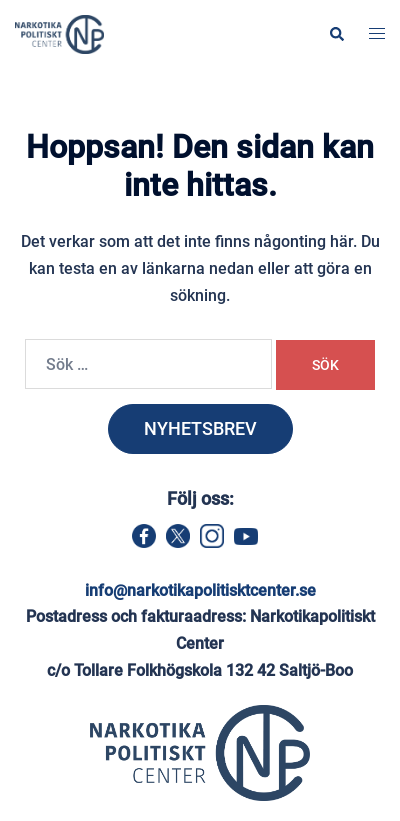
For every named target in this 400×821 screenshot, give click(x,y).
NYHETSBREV (200, 428)
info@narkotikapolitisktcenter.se (200, 590)
